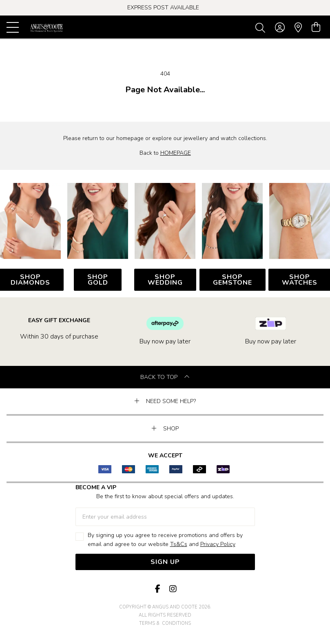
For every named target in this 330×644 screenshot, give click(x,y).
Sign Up (165, 562)
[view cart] (316, 27)
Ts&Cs (179, 544)
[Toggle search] (262, 27)
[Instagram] (173, 589)
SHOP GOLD (98, 280)
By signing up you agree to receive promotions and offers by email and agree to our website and (165, 540)
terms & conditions (165, 623)
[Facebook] (158, 589)
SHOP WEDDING (165, 280)
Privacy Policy (218, 544)
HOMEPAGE (176, 153)
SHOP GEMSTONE (233, 280)
